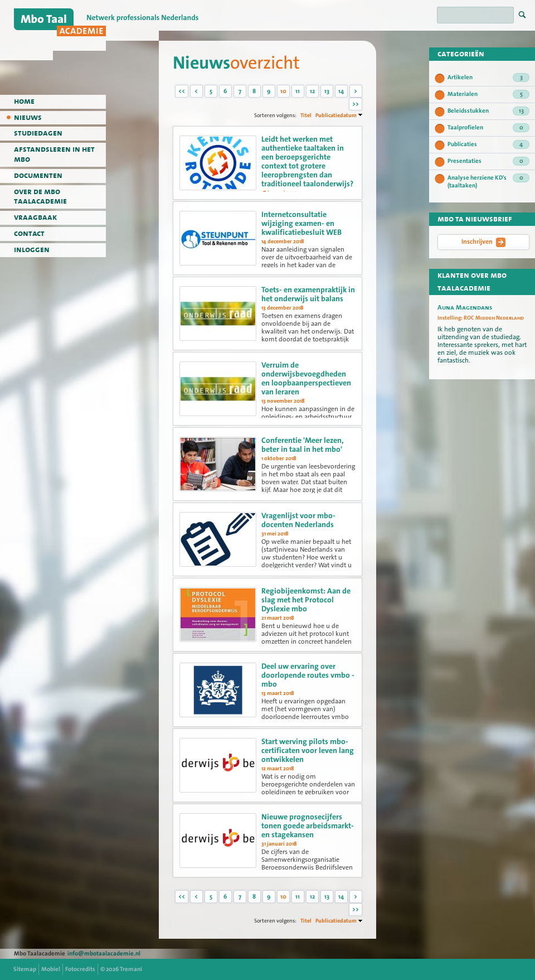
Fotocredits (80, 969)
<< (182, 91)
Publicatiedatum (336, 115)
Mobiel (51, 969)
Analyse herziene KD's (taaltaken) (488, 182)
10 (283, 91)
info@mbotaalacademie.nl (104, 954)
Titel (306, 115)
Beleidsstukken (488, 111)
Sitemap (25, 969)
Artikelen (488, 78)
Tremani (131, 969)
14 (341, 91)
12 (312, 91)
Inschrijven (483, 242)
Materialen (488, 94)
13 (327, 91)
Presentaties (488, 161)
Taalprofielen (488, 128)
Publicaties (488, 144)
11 (298, 91)
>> (356, 104)
